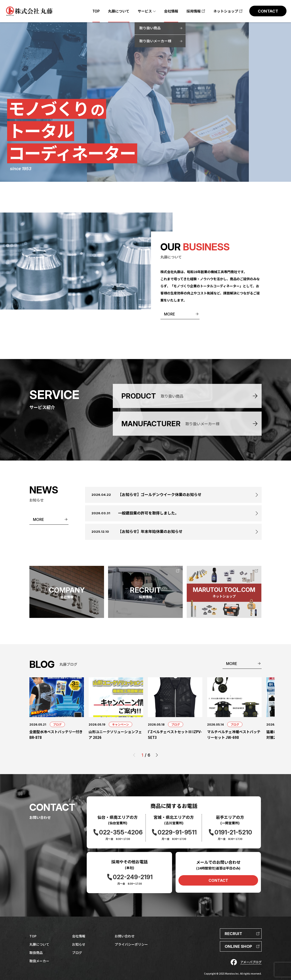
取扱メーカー (39, 961)
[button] (157, 755)
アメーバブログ (251, 962)
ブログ (57, 724)
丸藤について (39, 944)
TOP (33, 936)
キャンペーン (120, 724)
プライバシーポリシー (131, 944)
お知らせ (79, 944)
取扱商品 (36, 953)
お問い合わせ (125, 936)
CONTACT (218, 880)
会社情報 (79, 936)
